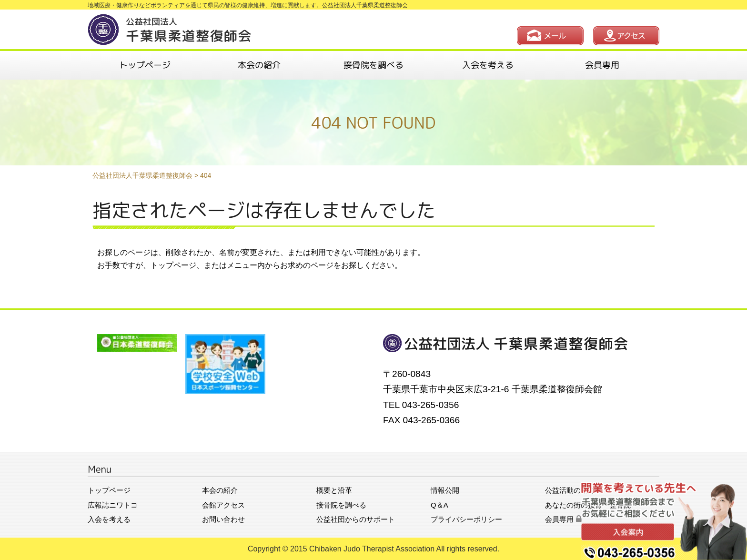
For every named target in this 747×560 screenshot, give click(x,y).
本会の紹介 (259, 65)
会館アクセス (223, 505)
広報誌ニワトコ (113, 505)
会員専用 (602, 65)
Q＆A (439, 505)
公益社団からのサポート (356, 519)
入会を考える (488, 65)
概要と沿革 (334, 490)
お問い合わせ (223, 519)
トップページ (145, 65)
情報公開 (445, 490)
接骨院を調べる (373, 65)
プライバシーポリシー (466, 519)
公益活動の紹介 (570, 490)
